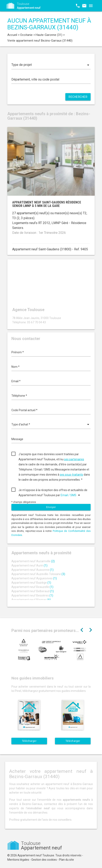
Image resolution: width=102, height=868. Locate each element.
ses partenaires (74, 459)
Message (17, 439)
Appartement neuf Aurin (29, 565)
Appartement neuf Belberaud (33, 591)
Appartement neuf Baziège (31, 583)
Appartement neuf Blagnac (31, 600)
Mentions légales (18, 860)
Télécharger (29, 741)
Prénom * (18, 352)
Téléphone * (19, 396)
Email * (16, 381)
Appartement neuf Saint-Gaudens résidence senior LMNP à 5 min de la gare (47, 204)
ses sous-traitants (71, 475)
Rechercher (78, 97)
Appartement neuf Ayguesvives (34, 578)
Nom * (15, 367)
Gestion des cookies (44, 860)
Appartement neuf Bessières (32, 595)
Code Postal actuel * (24, 410)
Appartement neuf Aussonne (32, 570)
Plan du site (66, 860)
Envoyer (51, 507)
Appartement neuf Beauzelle (32, 587)
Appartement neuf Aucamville (33, 561)
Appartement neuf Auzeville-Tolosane (38, 574)
